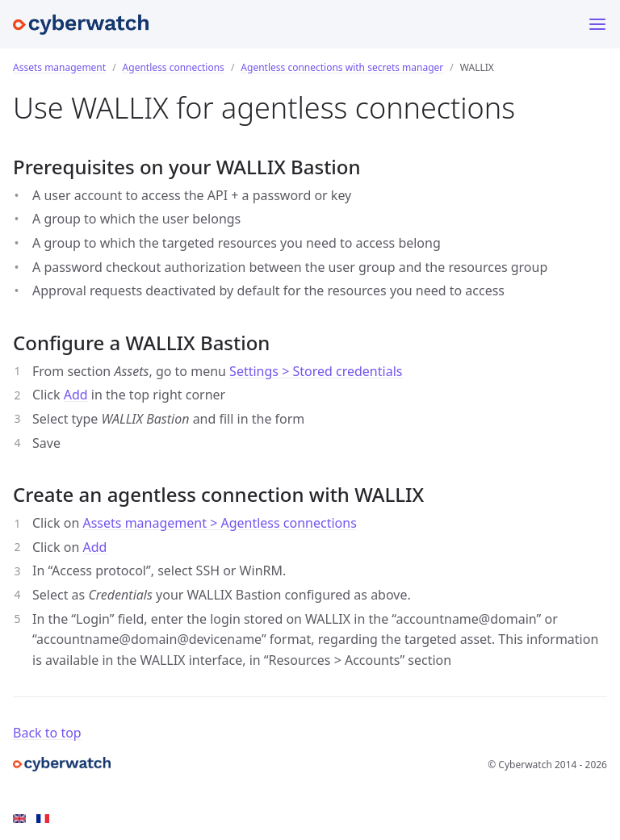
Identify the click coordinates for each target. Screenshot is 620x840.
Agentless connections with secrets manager (342, 67)
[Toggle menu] (597, 24)
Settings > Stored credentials (316, 371)
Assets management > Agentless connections (219, 523)
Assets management (59, 67)
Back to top (47, 733)
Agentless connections (174, 67)
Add (76, 395)
